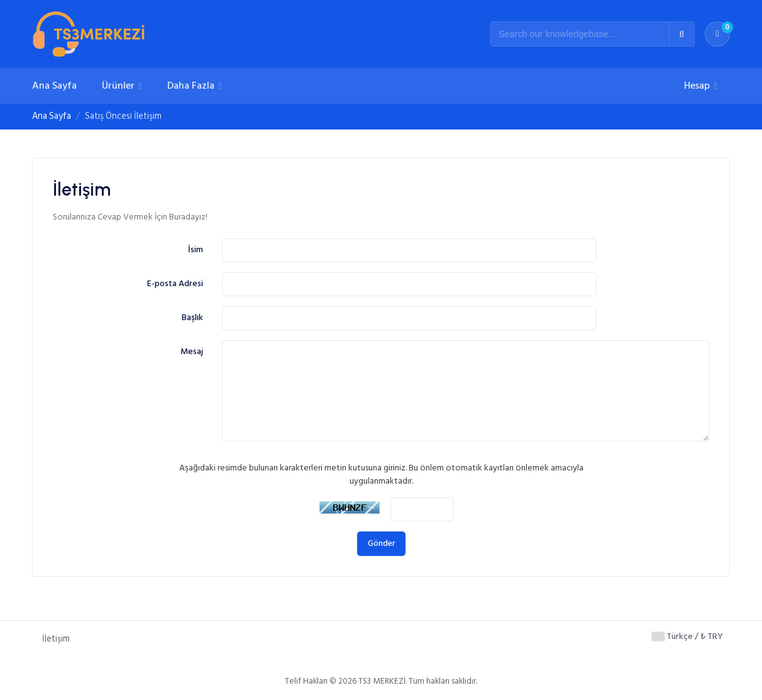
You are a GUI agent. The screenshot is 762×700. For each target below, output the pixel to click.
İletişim (56, 639)
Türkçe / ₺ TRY (687, 636)
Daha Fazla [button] (192, 86)
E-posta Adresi (175, 283)
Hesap (698, 86)
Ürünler (119, 86)
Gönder (381, 543)
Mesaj (192, 351)
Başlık (192, 317)
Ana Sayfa (54, 86)
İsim (196, 249)
